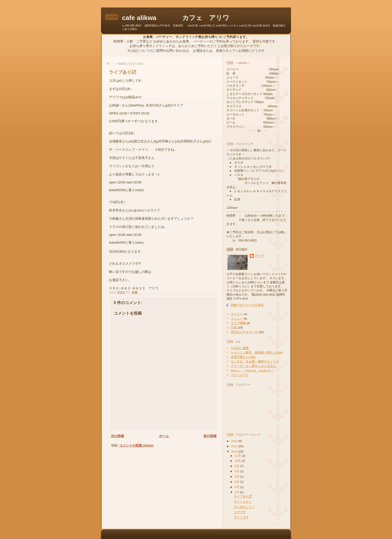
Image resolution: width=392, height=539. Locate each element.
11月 (238, 456)
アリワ (259, 256)
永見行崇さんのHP (243, 357)
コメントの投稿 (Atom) (136, 445)
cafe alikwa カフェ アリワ (176, 18)
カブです (240, 512)
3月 (237, 487)
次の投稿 (117, 436)
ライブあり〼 (243, 496)
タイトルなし (243, 502)
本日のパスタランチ (244, 332)
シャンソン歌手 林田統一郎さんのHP (257, 352)
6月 (237, 476)
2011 (235, 446)
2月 (237, 492)
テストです (241, 517)
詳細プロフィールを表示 (247, 305)
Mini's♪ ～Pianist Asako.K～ (252, 370)
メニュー (237, 318)
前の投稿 (210, 436)
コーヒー (237, 314)
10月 (238, 461)
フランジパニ (240, 375)
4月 (237, 482)
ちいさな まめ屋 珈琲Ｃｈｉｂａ (255, 361)
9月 (237, 466)
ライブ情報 (238, 323)
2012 (235, 441)
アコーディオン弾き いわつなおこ (254, 366)
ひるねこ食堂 (240, 348)
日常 (234, 327)
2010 (235, 451)
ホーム (164, 436)
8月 (237, 471)
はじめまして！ (244, 507)
